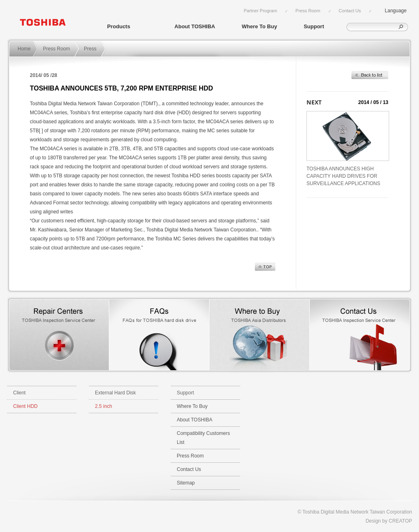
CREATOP (400, 521)
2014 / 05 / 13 (373, 102)
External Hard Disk (115, 393)
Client (19, 393)
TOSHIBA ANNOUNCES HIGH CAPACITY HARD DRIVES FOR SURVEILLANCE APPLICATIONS (343, 176)
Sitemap (186, 483)
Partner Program (260, 11)
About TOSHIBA (195, 26)
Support (314, 26)
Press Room (308, 11)
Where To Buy (259, 26)
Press (90, 49)
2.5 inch (104, 406)
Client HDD (25, 406)
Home (24, 49)
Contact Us (350, 11)
